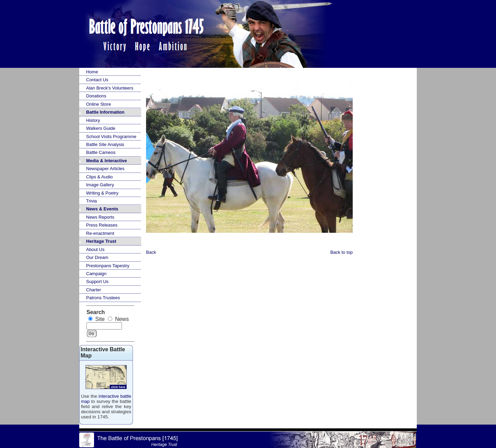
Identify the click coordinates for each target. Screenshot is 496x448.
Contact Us (97, 80)
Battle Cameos (101, 152)
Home (92, 72)
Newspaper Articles (105, 169)
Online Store (99, 104)
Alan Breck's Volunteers (110, 88)
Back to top (342, 252)
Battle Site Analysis (105, 144)
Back (151, 252)
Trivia (91, 201)
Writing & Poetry (102, 193)
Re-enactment (100, 233)
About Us (95, 249)
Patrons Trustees (103, 298)
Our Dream (97, 257)
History (93, 120)
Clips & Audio (99, 177)
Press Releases (102, 225)
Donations (96, 96)
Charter (94, 290)
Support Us (97, 282)
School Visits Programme (111, 137)
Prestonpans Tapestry (108, 266)
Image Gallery (100, 185)
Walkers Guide (101, 128)
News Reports (100, 217)
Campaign (96, 274)
